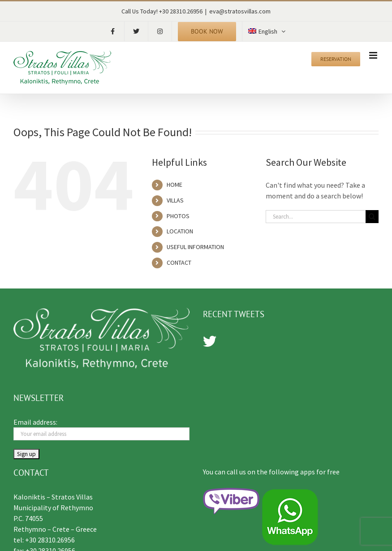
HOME (174, 185)
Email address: (35, 422)
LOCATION (180, 231)
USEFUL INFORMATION (195, 247)
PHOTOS (178, 216)
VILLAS (175, 200)
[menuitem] (267, 31)
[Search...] (316, 217)
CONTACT (179, 263)
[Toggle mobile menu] (374, 55)
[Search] (372, 217)
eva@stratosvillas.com (240, 11)
